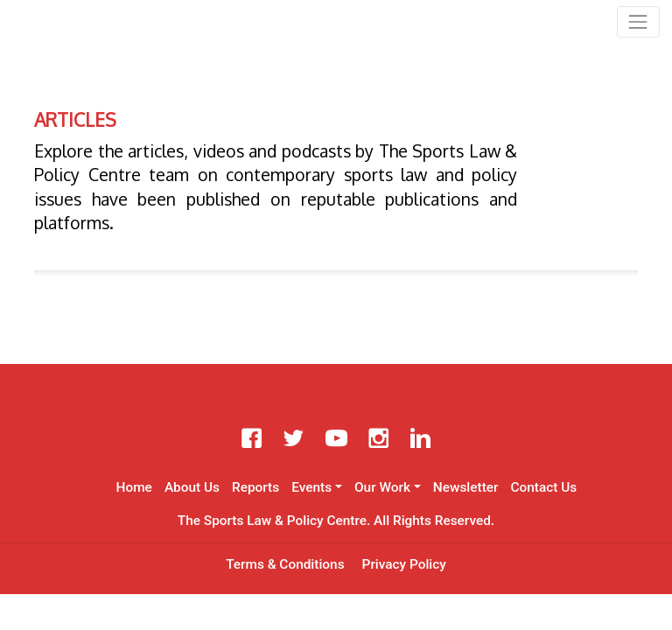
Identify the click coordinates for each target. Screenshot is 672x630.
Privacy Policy (404, 564)
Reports (255, 487)
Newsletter (466, 487)
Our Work (382, 487)
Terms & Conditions (285, 564)
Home (134, 487)
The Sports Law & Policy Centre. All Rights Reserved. (336, 521)
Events (311, 487)
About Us (192, 487)
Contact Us (543, 487)
